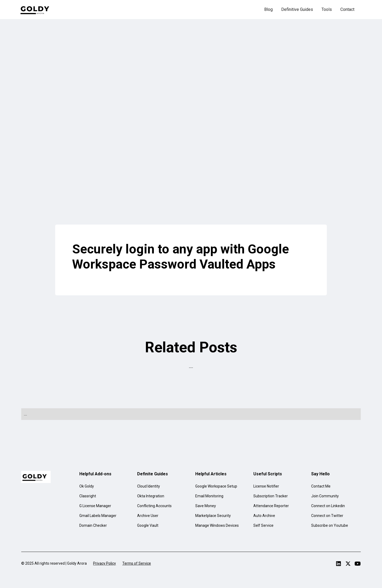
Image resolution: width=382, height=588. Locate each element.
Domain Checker (93, 525)
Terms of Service (137, 563)
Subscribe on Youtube (330, 525)
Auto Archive (264, 516)
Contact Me (321, 486)
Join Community (325, 496)
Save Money (206, 506)
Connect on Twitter (327, 516)
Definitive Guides (297, 9)
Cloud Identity (149, 486)
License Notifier (266, 486)
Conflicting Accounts (154, 506)
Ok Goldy (87, 486)
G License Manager (95, 506)
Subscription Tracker (271, 496)
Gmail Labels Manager (98, 516)
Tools (327, 9)
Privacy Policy (105, 563)
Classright (88, 496)
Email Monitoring (209, 496)
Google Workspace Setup (216, 486)
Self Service (263, 525)
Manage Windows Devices (217, 525)
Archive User (148, 516)
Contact (347, 9)
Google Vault (148, 525)
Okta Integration (151, 496)
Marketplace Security (213, 516)
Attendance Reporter (271, 506)
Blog (268, 9)
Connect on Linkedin (328, 506)
